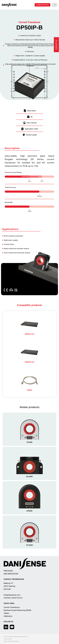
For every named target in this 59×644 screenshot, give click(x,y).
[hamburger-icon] (55, 5)
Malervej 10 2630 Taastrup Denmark (9, 586)
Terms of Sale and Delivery (11, 641)
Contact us (56, 45)
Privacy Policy (8, 639)
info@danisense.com (12, 595)
